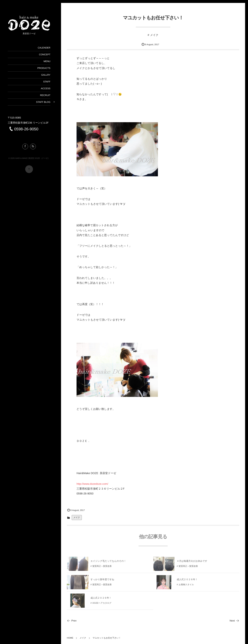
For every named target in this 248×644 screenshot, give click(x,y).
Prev (72, 621)
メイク (154, 35)
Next (234, 621)
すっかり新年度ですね (102, 581)
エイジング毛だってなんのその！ (108, 562)
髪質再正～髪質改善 (102, 567)
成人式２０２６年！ (187, 581)
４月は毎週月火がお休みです (192, 562)
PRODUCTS (44, 68)
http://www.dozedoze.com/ (92, 484)
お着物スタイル (186, 586)
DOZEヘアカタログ (102, 604)
